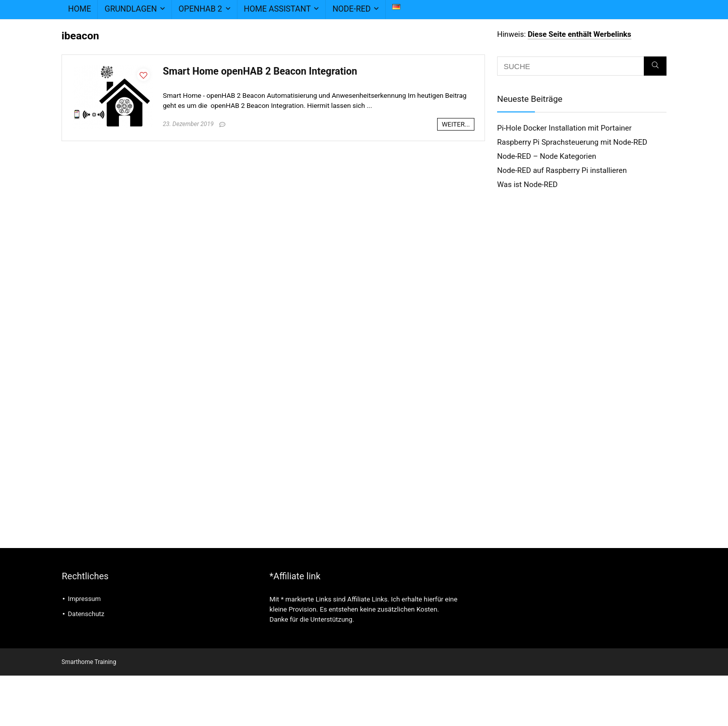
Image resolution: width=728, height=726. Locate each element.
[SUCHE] (655, 66)
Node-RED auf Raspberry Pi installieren (562, 170)
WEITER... (456, 124)
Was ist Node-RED (527, 185)
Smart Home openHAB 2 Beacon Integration (260, 71)
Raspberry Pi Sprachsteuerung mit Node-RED (572, 142)
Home (79, 9)
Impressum (84, 599)
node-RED (351, 9)
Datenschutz (86, 614)
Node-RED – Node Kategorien (547, 156)
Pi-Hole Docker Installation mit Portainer (564, 128)
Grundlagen (131, 9)
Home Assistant (278, 9)
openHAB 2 (200, 9)
